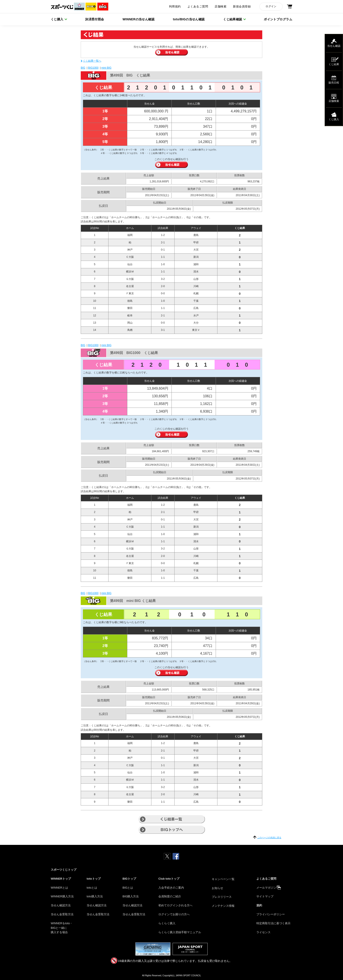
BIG (83, 68)
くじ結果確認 (233, 19)
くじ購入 (57, 19)
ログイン (271, 6)
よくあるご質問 (198, 7)
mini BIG (106, 68)
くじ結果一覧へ (92, 61)
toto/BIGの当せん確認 (189, 19)
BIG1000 (93, 68)
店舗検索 (220, 7)
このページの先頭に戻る (269, 838)
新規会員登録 (242, 7)
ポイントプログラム (278, 19)
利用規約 (175, 7)
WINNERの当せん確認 (138, 19)
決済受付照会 (95, 19)
